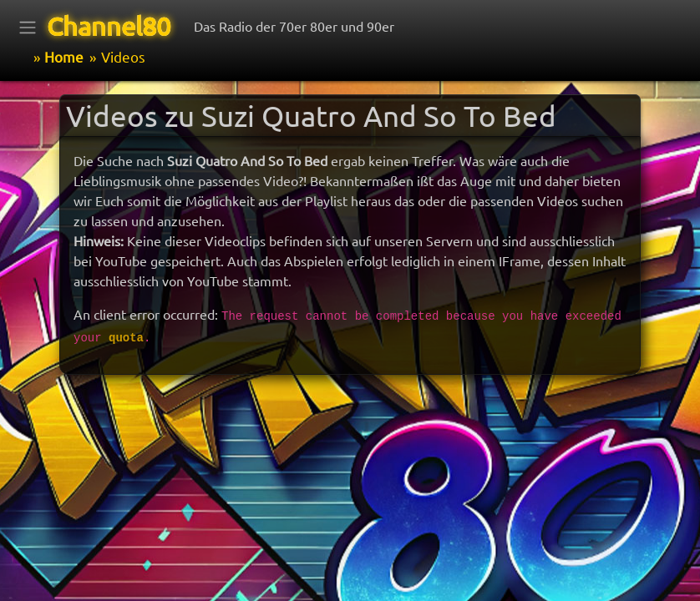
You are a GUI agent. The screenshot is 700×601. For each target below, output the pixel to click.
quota (126, 338)
